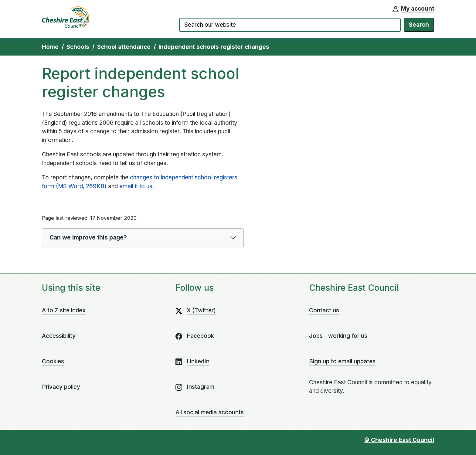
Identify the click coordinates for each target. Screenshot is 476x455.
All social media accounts (210, 412)
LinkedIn (198, 361)
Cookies (53, 361)
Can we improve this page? (88, 238)
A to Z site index (64, 310)
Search (419, 25)
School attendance (124, 47)
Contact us (324, 310)
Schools (78, 47)
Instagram (201, 387)
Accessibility (59, 336)
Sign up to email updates (342, 361)
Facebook (200, 336)
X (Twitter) (201, 310)
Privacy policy (61, 387)
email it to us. (137, 186)
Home (50, 47)
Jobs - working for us (338, 336)
